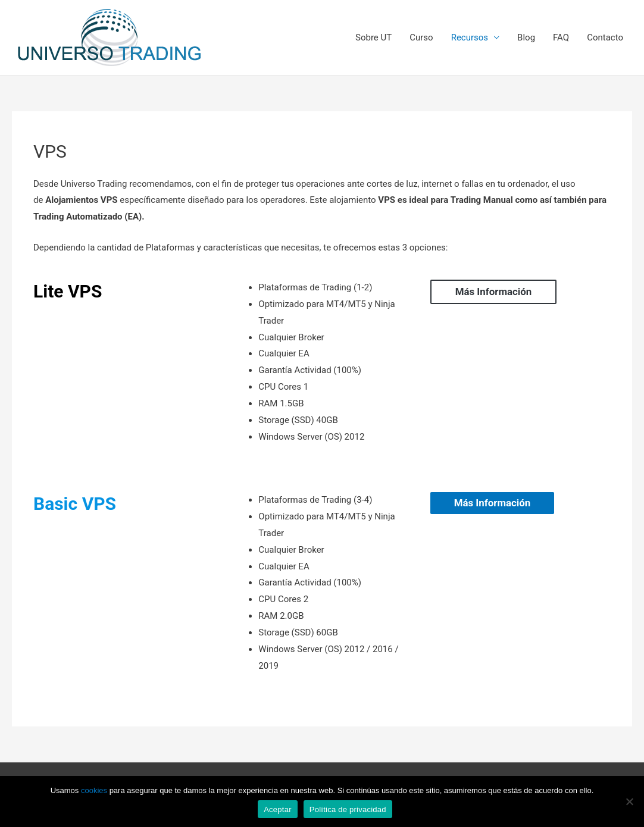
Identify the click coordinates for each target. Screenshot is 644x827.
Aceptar (278, 809)
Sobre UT (373, 37)
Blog (526, 37)
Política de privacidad (348, 809)
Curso (421, 37)
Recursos (470, 37)
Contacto (605, 37)
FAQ (561, 37)
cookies (94, 790)
